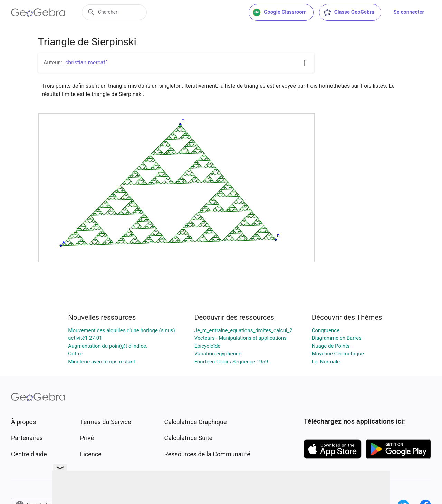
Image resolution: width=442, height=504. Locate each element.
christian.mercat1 (87, 62)
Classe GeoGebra (349, 12)
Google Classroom (280, 12)
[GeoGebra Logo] (38, 12)
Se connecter (409, 12)
